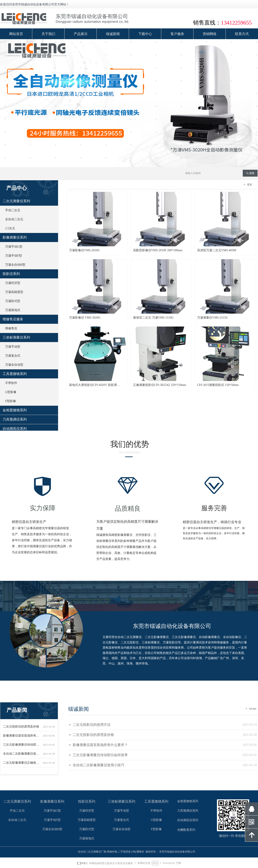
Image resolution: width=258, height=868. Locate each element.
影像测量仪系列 (15, 237)
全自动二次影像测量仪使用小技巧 (22, 756)
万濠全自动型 (14, 365)
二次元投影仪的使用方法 (92, 725)
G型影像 (11, 392)
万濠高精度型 (14, 292)
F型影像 (11, 401)
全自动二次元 (14, 219)
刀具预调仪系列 (15, 419)
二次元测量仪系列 (16, 201)
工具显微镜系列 (15, 374)
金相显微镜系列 (15, 410)
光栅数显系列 (186, 830)
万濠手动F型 (14, 256)
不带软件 (11, 383)
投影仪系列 (11, 274)
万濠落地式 (13, 310)
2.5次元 (10, 228)
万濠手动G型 (14, 247)
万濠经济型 (13, 283)
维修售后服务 (13, 319)
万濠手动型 (13, 347)
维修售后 (11, 328)
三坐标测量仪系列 (16, 337)
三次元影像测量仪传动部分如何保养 (22, 747)
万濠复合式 (13, 356)
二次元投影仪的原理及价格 (21, 728)
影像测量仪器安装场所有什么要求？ (22, 738)
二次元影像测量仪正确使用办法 (22, 765)
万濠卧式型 (13, 301)
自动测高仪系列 (15, 429)
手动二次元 (13, 210)
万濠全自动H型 (15, 265)
